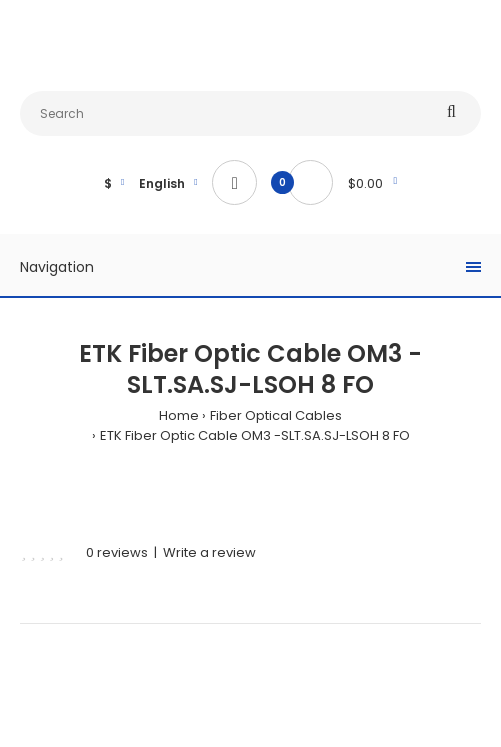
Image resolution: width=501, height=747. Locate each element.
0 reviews (117, 552)
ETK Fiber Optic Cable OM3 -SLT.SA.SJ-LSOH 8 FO (255, 435)
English (162, 183)
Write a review (209, 552)
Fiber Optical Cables (276, 415)
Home (179, 415)
